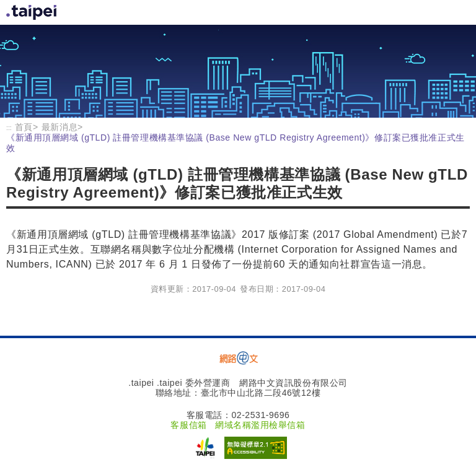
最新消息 (59, 127)
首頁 (33, 13)
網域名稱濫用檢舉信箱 (260, 425)
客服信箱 (188, 425)
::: (9, 128)
